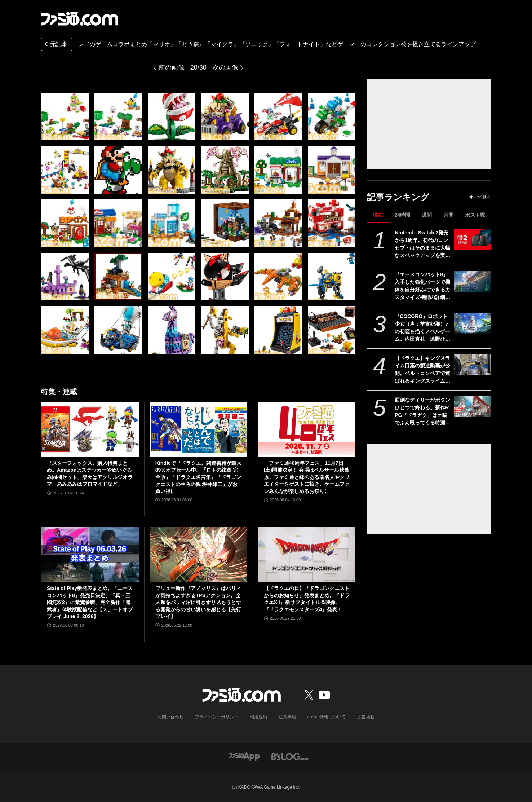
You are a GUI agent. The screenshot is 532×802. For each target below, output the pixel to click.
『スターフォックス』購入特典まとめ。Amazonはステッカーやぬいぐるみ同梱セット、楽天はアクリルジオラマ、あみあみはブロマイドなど (90, 474)
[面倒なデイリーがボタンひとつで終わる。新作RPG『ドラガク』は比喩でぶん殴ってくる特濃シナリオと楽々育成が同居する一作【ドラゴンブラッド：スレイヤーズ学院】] (472, 407)
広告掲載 (366, 717)
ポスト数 (475, 215)
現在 (378, 215)
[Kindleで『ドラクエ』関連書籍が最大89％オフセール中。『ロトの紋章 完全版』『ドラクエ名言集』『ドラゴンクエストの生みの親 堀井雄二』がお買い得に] (198, 429)
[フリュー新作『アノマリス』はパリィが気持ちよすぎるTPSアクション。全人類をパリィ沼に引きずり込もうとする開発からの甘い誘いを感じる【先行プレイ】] (198, 555)
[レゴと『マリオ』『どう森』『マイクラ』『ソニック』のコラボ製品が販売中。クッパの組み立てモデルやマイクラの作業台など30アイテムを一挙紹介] (65, 116)
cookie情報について (327, 717)
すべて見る (480, 197)
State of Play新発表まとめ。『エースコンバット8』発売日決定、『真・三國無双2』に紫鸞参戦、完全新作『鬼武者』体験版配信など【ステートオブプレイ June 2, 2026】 (90, 602)
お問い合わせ (170, 717)
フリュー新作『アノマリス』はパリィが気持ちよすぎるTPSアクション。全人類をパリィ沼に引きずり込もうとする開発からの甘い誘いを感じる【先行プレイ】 (198, 602)
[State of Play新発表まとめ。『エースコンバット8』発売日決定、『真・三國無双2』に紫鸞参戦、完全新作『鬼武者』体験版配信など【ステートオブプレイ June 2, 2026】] (90, 555)
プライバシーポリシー (217, 717)
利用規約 (258, 717)
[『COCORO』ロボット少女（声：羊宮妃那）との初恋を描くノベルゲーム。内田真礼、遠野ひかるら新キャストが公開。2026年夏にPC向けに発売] (472, 323)
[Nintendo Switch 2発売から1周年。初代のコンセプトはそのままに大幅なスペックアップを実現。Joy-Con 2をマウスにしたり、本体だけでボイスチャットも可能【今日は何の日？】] (472, 239)
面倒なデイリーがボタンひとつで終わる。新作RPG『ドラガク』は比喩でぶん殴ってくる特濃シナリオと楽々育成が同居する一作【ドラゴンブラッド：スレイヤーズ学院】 (422, 412)
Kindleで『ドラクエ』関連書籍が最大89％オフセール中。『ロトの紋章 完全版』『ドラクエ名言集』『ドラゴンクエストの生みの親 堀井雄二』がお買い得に (198, 477)
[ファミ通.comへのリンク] (80, 19)
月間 (448, 215)
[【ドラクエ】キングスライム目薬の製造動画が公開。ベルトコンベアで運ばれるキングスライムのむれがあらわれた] (472, 365)
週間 (427, 215)
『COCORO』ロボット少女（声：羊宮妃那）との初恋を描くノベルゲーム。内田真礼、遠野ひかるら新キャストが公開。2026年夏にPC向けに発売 (422, 328)
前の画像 (172, 67)
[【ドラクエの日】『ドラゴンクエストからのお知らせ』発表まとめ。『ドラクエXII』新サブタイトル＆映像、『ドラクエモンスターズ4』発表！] (307, 555)
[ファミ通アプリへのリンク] (244, 756)
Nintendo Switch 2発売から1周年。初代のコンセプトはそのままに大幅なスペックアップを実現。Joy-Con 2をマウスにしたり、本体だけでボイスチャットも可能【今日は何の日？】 (422, 244)
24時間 (402, 215)
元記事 (55, 45)
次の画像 (225, 67)
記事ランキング (398, 197)
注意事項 (287, 717)
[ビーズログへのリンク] (290, 756)
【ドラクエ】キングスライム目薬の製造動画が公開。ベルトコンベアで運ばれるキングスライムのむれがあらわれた (422, 370)
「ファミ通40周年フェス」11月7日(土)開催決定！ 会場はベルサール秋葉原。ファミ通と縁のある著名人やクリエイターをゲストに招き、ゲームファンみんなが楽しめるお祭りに (307, 477)
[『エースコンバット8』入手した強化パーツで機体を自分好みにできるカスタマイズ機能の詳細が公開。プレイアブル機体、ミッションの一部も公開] (472, 281)
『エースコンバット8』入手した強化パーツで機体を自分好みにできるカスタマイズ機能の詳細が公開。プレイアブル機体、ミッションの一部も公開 (422, 286)
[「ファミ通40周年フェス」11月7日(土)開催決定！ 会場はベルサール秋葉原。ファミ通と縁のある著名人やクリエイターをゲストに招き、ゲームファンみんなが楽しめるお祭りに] (307, 429)
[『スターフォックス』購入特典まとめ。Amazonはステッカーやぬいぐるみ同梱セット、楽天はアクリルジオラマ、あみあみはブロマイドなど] (90, 429)
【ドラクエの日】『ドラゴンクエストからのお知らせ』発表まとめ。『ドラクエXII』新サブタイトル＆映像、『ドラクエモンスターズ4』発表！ (307, 599)
